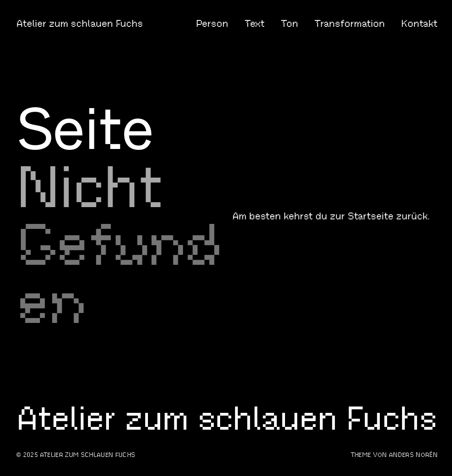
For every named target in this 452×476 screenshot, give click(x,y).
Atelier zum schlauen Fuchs (80, 23)
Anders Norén (413, 455)
